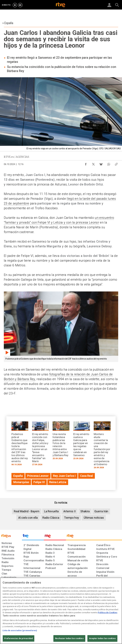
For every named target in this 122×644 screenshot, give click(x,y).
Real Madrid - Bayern (27, 511)
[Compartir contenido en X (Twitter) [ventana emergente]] (93, 163)
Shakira (85, 511)
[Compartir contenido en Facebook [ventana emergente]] (86, 163)
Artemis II (69, 511)
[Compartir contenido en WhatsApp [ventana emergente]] (109, 163)
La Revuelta (51, 511)
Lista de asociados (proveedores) (20, 630)
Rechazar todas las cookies (69, 638)
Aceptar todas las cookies (102, 638)
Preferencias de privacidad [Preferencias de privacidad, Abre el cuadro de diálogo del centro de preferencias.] (19, 638)
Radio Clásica (51, 518)
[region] (61, 611)
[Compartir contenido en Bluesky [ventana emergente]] (101, 163)
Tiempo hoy (71, 518)
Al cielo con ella (28, 518)
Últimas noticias (94, 518)
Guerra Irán (101, 511)
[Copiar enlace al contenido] (116, 163)
